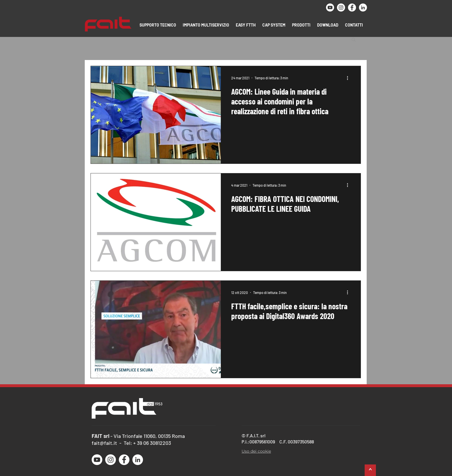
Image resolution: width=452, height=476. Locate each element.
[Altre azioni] (349, 78)
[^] (370, 470)
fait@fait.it (104, 443)
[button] (158, 25)
